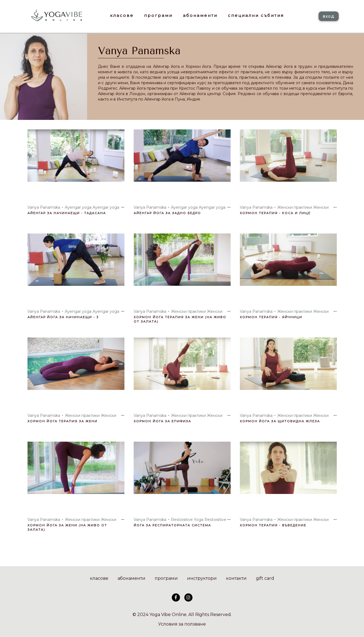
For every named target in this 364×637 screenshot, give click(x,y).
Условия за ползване (182, 624)
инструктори (202, 578)
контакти (236, 578)
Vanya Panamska (139, 51)
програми (166, 578)
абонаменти (131, 578)
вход (329, 16)
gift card (265, 578)
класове (99, 578)
